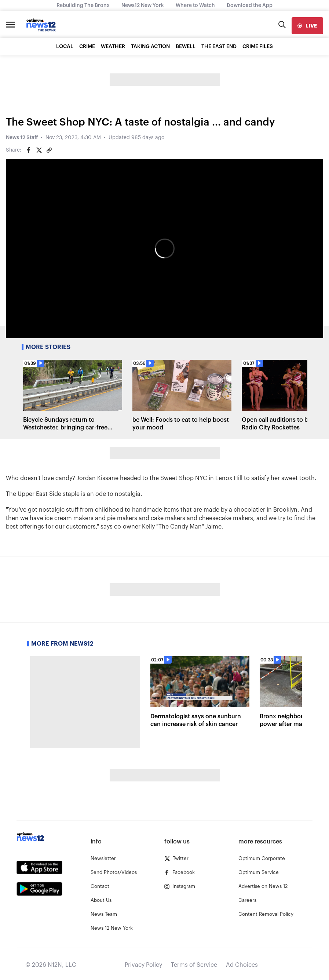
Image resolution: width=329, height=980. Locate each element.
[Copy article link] (49, 150)
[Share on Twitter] (39, 150)
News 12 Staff (22, 138)
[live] (307, 26)
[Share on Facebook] (29, 150)
